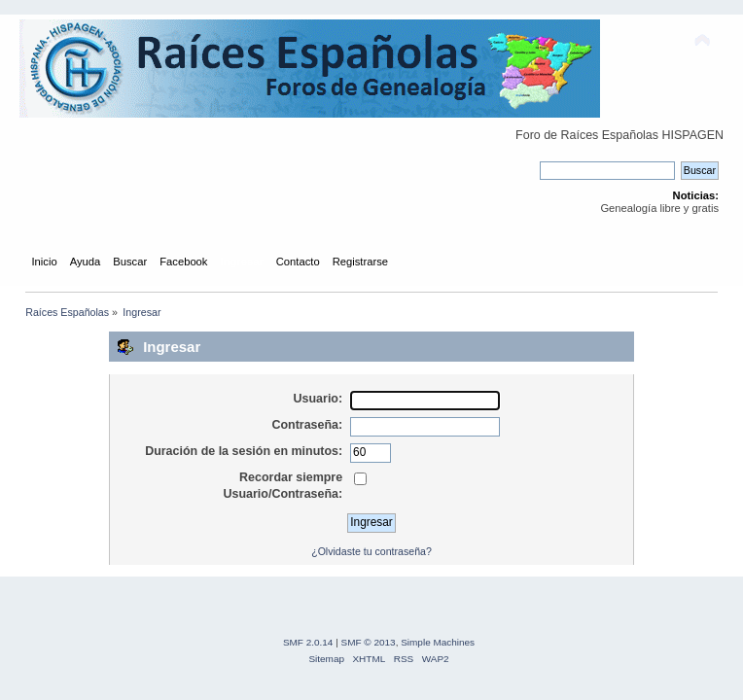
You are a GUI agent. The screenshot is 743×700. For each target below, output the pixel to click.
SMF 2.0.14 (308, 642)
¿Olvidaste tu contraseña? (371, 551)
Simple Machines (438, 642)
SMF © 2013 (369, 642)
